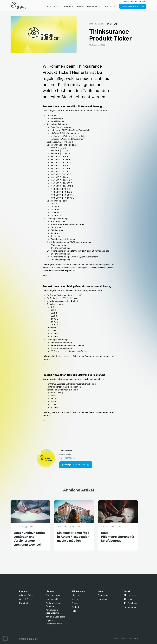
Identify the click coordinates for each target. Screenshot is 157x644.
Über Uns (76, 595)
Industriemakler (53, 599)
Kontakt (75, 607)
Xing (130, 599)
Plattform (100, 24)
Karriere (75, 599)
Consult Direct (26, 599)
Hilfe (74, 611)
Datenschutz (104, 595)
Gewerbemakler (53, 595)
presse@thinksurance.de (76, 465)
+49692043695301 (67, 458)
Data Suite (24, 603)
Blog (91, 24)
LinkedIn (132, 595)
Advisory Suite (26, 595)
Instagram (132, 607)
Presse (75, 603)
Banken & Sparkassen (55, 617)
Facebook (132, 603)
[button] (5, 639)
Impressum (103, 599)
